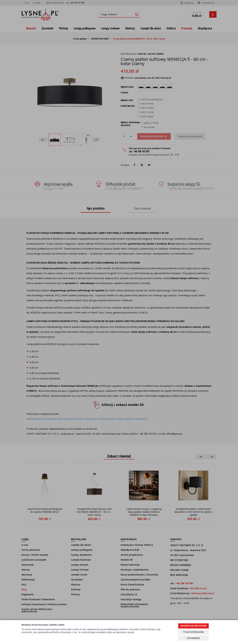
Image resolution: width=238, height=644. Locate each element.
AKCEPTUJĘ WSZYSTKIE (193, 626)
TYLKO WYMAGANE (193, 632)
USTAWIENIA (193, 638)
